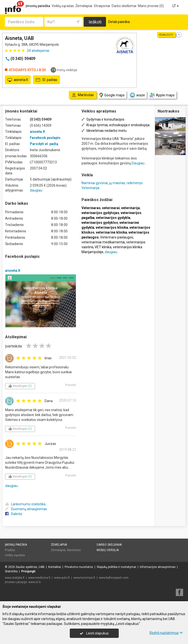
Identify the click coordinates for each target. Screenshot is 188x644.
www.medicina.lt (39, 578)
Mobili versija (108, 550)
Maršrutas (74, 550)
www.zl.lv (35, 582)
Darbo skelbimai (124, 6)
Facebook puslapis (45, 138)
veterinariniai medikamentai (103, 242)
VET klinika (103, 247)
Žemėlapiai (84, 6)
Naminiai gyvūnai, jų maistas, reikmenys (112, 183)
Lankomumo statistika (25, 504)
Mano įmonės (151, 6)
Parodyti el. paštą (44, 144)
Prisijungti (28, 571)
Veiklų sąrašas (63, 6)
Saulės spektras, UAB (30, 567)
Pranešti (71, 385)
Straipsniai (102, 6)
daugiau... (12, 486)
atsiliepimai (38, 51)
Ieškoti (95, 22)
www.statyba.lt (15, 578)
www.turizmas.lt (84, 578)
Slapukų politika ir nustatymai (116, 567)
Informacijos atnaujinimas (158, 567)
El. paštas (47, 80)
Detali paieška (119, 22)
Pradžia (10, 550)
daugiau (36, 190)
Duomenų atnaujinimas (26, 509)
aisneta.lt (18, 80)
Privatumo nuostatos (79, 567)
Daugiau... (139, 163)
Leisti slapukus (94, 633)
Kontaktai (55, 567)
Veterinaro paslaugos (117, 237)
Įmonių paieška (38, 6)
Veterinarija (90, 188)
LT (176, 6)
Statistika (11, 571)
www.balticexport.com (114, 578)
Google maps (112, 95)
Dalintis (14, 514)
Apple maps (162, 95)
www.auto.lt (62, 578)
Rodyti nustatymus (166, 633)
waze (137, 95)
